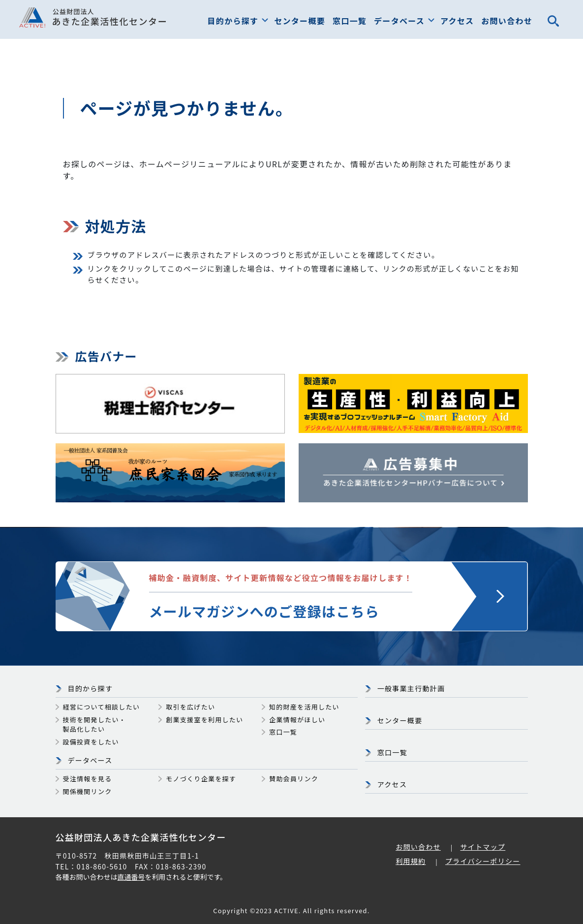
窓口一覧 (350, 21)
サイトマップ (483, 847)
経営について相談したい (102, 707)
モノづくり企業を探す (201, 779)
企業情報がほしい (297, 720)
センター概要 (300, 21)
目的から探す (233, 21)
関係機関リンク (88, 791)
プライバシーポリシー (483, 861)
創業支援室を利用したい (204, 720)
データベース (399, 21)
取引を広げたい (190, 707)
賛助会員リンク (294, 779)
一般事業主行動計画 (411, 688)
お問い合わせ (507, 21)
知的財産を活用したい (304, 707)
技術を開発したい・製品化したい (95, 724)
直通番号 (131, 877)
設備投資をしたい (91, 742)
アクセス (457, 21)
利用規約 (411, 861)
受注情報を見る (88, 779)
